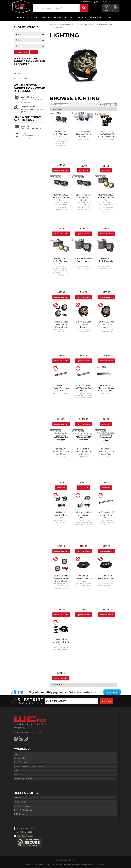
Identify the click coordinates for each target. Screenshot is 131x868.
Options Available (61, 170)
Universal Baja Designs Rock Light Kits (61, 642)
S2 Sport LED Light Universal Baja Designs (84, 515)
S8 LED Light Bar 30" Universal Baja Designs (106, 515)
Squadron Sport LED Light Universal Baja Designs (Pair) (61, 578)
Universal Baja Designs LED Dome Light (84, 578)
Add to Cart (84, 170)
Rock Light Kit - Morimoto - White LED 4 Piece (61, 451)
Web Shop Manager (97, 864)
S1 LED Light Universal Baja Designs (61, 515)
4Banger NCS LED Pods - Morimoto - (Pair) (61, 261)
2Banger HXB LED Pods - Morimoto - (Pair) (61, 197)
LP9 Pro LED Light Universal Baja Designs (106, 324)
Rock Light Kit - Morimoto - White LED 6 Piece (84, 451)
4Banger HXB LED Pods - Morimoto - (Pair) (106, 197)
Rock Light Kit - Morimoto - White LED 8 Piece (106, 451)
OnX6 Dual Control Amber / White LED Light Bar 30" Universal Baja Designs (61, 391)
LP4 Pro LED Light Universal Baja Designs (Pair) (61, 324)
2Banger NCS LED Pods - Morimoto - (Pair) (84, 197)
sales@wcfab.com (25, 836)
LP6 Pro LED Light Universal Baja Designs (84, 324)
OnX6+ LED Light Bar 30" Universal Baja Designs (84, 388)
